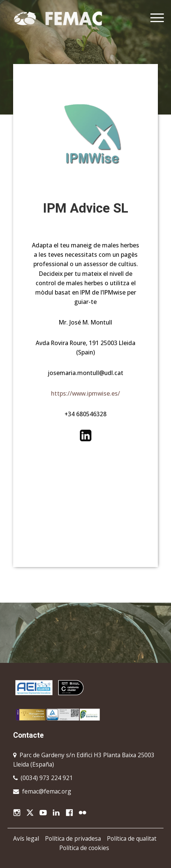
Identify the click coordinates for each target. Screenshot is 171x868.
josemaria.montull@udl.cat (86, 373)
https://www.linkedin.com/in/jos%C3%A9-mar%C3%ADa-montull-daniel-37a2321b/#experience (85, 436)
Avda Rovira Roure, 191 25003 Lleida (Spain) (85, 348)
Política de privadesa (73, 838)
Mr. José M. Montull (85, 322)
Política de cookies (84, 848)
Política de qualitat (132, 838)
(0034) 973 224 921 (47, 778)
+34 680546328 (85, 414)
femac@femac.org (47, 791)
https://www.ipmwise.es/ (85, 393)
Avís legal (26, 838)
